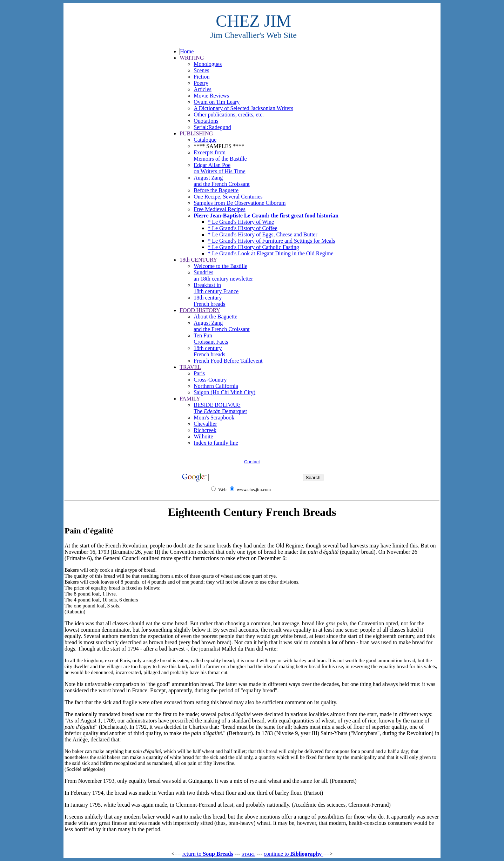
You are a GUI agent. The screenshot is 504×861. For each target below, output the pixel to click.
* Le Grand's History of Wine (241, 222)
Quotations (206, 121)
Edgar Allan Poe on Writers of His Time (220, 168)
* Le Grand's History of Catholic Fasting (253, 247)
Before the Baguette (216, 190)
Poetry (201, 83)
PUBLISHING (196, 133)
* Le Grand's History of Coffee (243, 228)
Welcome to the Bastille (220, 266)
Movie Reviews (211, 96)
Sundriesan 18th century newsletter (223, 275)
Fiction (201, 77)
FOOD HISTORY (200, 310)
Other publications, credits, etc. (229, 115)
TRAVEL (190, 367)
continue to (293, 854)
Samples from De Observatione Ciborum (240, 203)
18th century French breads (209, 301)
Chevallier (205, 424)
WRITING (192, 58)
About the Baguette (215, 317)
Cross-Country (210, 380)
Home (187, 51)
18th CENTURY (198, 260)
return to (208, 854)
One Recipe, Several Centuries (228, 197)
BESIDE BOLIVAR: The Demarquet (220, 408)
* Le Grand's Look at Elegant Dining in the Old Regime (270, 253)
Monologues (208, 64)
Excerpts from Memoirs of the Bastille (220, 156)
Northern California (216, 386)
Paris (199, 373)
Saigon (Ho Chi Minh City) (224, 392)
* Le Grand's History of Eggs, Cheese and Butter (263, 234)
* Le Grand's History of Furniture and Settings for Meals (271, 241)
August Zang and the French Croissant (222, 181)
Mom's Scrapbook (214, 418)
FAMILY (190, 399)
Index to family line (216, 443)
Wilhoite (203, 436)
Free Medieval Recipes (220, 209)
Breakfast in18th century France (216, 288)
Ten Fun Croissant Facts (211, 339)
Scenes (201, 70)
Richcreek (205, 430)
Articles (203, 89)
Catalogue (205, 140)
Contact (252, 462)
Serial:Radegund (212, 127)
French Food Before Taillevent (228, 361)
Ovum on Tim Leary (217, 102)
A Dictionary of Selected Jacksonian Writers (243, 108)
